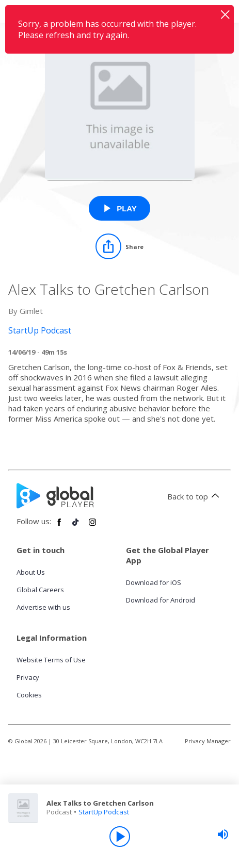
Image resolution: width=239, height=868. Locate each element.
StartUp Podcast (104, 812)
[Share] (120, 246)
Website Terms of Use (51, 660)
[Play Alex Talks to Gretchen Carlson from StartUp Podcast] (120, 208)
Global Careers (40, 590)
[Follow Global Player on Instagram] (92, 526)
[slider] (223, 834)
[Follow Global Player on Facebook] (59, 526)
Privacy (28, 677)
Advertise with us (43, 607)
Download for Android (161, 600)
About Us (31, 572)
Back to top (195, 496)
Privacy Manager (208, 741)
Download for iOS (154, 582)
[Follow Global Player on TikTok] (76, 526)
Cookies (29, 695)
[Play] (120, 837)
